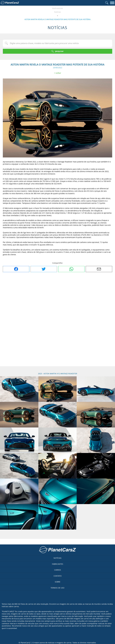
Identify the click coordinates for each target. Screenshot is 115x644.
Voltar (58, 73)
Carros (58, 570)
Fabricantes (58, 564)
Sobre (58, 582)
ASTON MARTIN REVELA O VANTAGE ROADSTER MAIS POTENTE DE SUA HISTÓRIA (57, 19)
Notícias (57, 12)
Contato (58, 576)
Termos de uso (57, 588)
